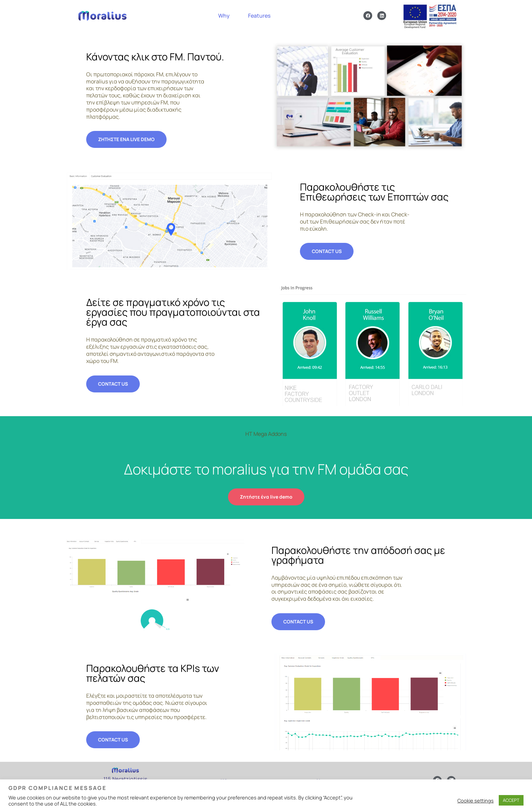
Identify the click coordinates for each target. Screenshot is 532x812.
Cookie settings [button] (476, 800)
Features (259, 17)
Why (224, 17)
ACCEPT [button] (511, 800)
